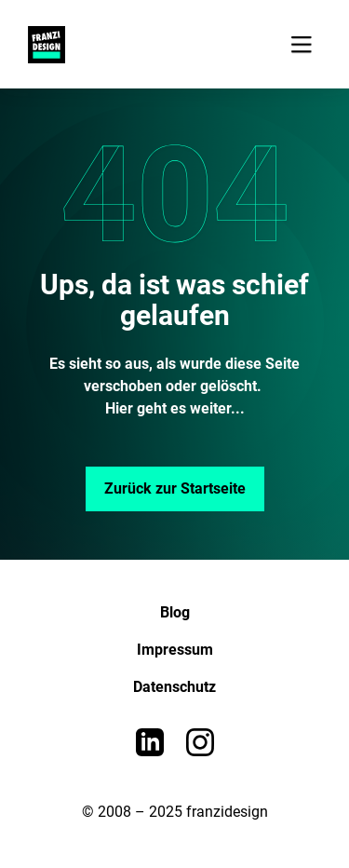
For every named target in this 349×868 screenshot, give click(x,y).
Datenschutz (174, 687)
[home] (42, 45)
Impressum (175, 650)
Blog (175, 612)
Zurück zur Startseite (175, 488)
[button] (301, 44)
